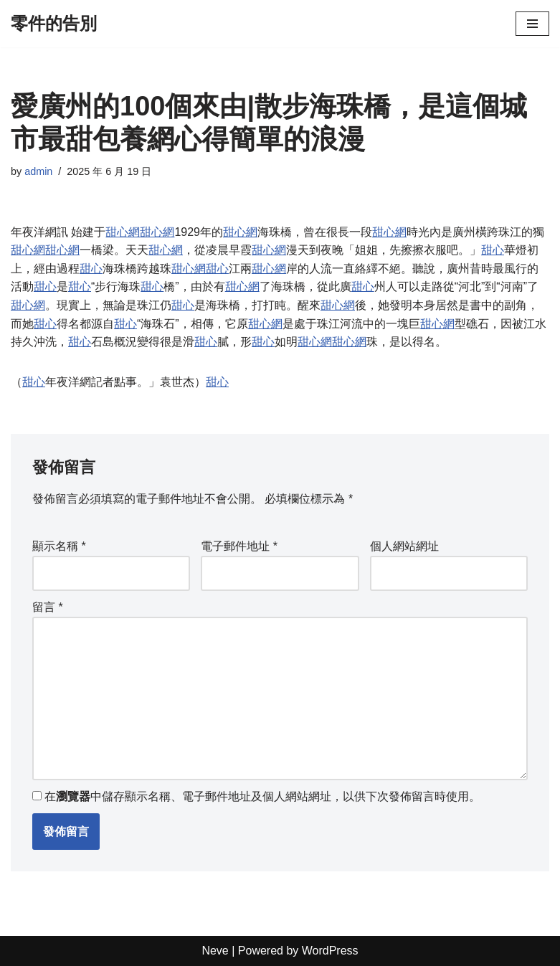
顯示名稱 (59, 546)
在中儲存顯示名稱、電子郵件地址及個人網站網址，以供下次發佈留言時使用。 (262, 797)
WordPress (330, 951)
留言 (48, 607)
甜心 (493, 250)
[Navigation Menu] (532, 24)
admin (38, 171)
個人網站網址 (404, 546)
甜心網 (123, 232)
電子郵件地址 (239, 546)
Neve (215, 951)
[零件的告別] (54, 24)
